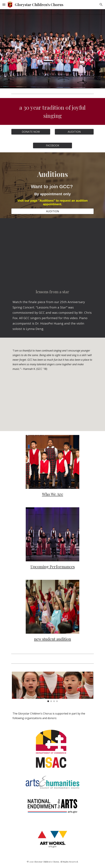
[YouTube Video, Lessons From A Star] (53, 250)
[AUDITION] (74, 132)
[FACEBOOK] (52, 145)
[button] (4, 5)
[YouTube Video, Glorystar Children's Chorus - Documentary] (53, 404)
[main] (53, 111)
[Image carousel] (53, 687)
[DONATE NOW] (31, 132)
